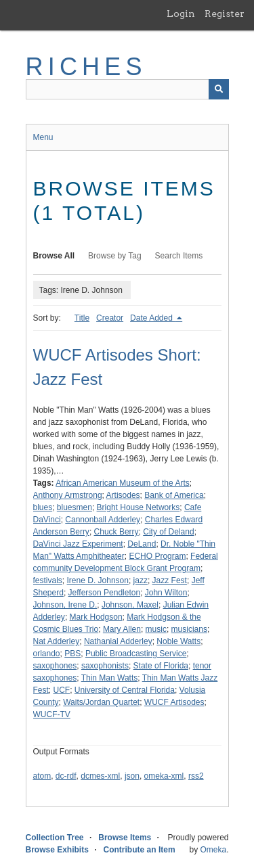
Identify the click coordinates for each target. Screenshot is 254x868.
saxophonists (105, 666)
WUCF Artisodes (174, 702)
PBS (72, 654)
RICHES (86, 67)
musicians (189, 629)
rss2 (196, 776)
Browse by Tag (115, 256)
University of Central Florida (125, 690)
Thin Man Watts (110, 678)
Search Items (179, 256)
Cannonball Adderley (103, 520)
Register (225, 14)
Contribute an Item (140, 850)
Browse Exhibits (57, 850)
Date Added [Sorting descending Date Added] (152, 318)
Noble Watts (178, 641)
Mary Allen (122, 629)
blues (43, 507)
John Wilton (166, 593)
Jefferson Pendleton (105, 593)
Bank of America (174, 495)
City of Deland (168, 532)
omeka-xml (164, 776)
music (156, 629)
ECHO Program (157, 556)
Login (181, 14)
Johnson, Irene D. (65, 605)
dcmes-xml (100, 776)
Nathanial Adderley (118, 641)
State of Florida (161, 666)
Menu (43, 137)
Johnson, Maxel (130, 605)
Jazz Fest (170, 580)
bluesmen (75, 507)
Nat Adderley (57, 641)
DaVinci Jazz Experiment (78, 544)
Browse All (54, 256)
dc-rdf (66, 776)
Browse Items (125, 838)
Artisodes (123, 495)
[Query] (127, 89)
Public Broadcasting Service (136, 654)
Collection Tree (55, 838)
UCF (62, 690)
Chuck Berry (117, 532)
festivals (48, 580)
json (132, 776)
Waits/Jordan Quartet (101, 702)
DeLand (142, 544)
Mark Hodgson (96, 617)
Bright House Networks (139, 507)
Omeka (213, 850)
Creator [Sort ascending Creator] (110, 318)
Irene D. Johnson (98, 580)
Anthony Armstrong (68, 495)
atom (42, 776)
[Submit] (219, 89)
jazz (141, 580)
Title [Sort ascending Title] (82, 318)
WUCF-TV (52, 714)
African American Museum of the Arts (122, 483)
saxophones (55, 666)
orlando (47, 654)
